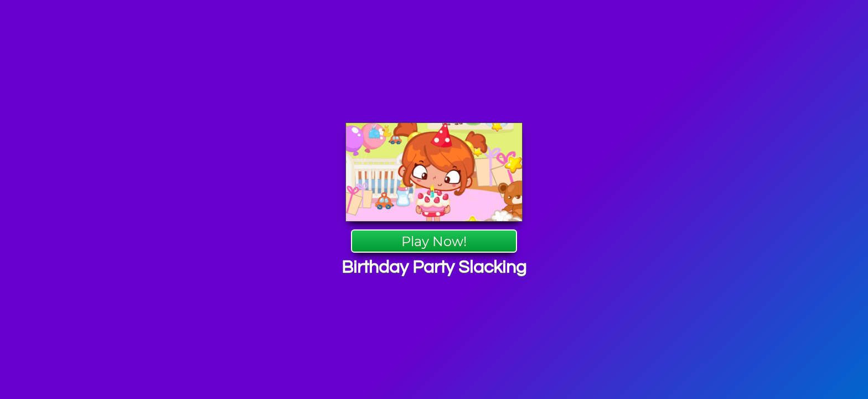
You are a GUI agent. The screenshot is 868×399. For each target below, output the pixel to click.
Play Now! (434, 241)
